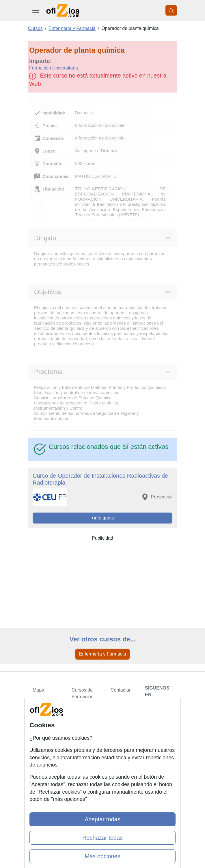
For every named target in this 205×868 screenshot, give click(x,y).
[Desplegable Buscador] (171, 10)
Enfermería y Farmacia (103, 654)
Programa (48, 372)
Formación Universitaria (54, 68)
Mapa (38, 690)
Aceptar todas (102, 819)
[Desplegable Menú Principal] (36, 10)
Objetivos (48, 292)
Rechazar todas (102, 838)
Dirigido (45, 238)
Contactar (121, 690)
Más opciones (102, 856)
